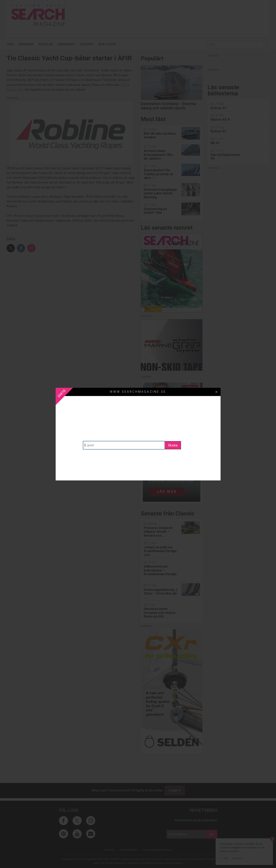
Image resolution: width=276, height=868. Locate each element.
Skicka (173, 445)
